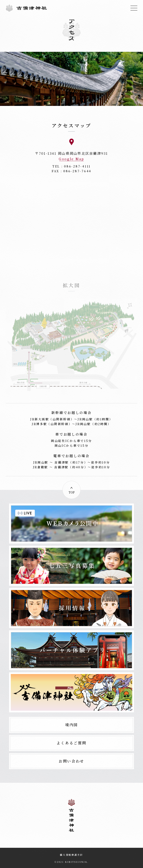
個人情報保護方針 (71, 855)
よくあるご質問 (71, 743)
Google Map (71, 159)
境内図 (71, 725)
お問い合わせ (71, 761)
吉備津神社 (26, 8)
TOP (72, 492)
